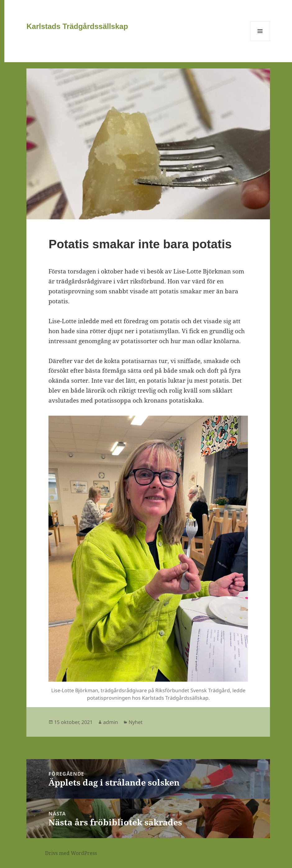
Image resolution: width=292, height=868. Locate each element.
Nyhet (136, 722)
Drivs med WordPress (71, 853)
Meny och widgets (260, 41)
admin (111, 722)
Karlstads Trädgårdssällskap (77, 26)
